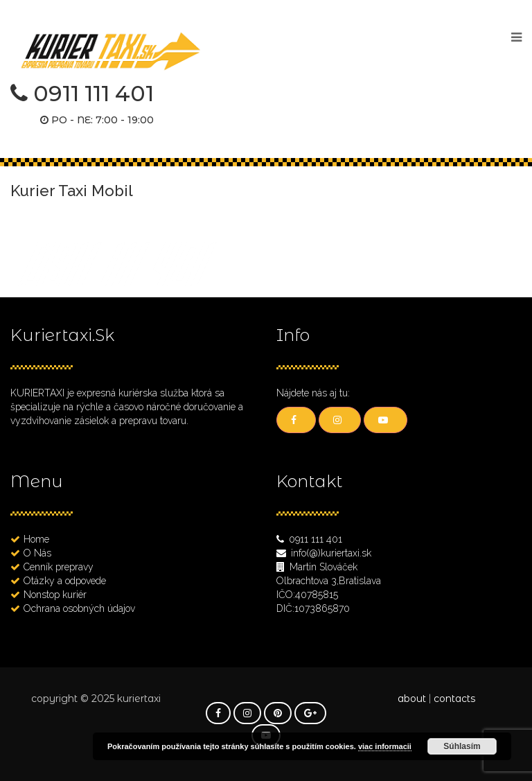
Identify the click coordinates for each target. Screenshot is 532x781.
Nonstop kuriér (55, 595)
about (412, 699)
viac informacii (385, 746)
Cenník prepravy (59, 567)
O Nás (37, 553)
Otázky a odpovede (65, 581)
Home (36, 539)
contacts (454, 699)
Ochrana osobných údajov (79, 608)
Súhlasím (462, 746)
